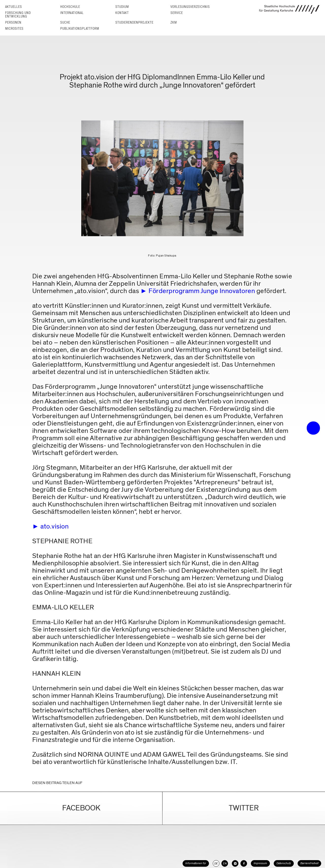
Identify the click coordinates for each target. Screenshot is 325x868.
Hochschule (70, 7)
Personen (13, 22)
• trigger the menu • (313, 428)
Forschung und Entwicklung (18, 15)
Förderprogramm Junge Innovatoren (202, 291)
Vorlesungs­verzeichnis (190, 7)
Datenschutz (284, 863)
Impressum (260, 863)
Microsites (14, 29)
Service (177, 13)
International (72, 13)
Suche (65, 22)
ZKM (174, 22)
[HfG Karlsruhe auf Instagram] (235, 863)
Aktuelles (13, 7)
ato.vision (54, 526)
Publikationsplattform (80, 29)
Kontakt (122, 13)
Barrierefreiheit (309, 863)
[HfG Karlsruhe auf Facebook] (244, 863)
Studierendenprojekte (134, 22)
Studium (122, 7)
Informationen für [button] (196, 863)
